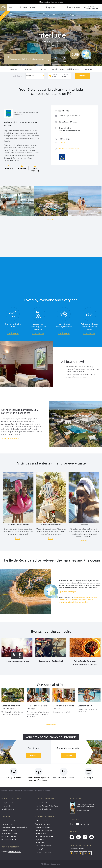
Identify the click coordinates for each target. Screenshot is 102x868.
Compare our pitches (9, 830)
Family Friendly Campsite (10, 803)
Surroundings (88, 69)
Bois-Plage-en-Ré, (80, 597)
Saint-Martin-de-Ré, (91, 597)
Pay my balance (41, 833)
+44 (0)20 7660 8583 (15, 852)
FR (84, 824)
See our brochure (7, 824)
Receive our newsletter (9, 821)
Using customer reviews (43, 846)
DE (88, 824)
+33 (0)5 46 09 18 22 (65, 139)
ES (81, 824)
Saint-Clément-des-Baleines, (78, 600)
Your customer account (43, 824)
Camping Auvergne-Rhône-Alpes (47, 806)
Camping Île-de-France (43, 809)
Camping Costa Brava (43, 803)
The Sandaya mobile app (44, 830)
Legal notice (39, 840)
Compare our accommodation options (14, 827)
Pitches (44, 69)
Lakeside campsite (8, 809)
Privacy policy (40, 843)
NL (73, 824)
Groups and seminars (9, 837)
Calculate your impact (43, 827)
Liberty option (40, 849)
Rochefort (85, 602)
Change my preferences (43, 852)
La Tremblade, (63, 602)
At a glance (14, 69)
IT (92, 824)
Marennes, (78, 602)
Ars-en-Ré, (90, 600)
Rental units (29, 69)
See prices (82, 76)
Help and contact (41, 821)
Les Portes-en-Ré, (64, 600)
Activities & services (73, 69)
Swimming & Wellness (59, 69)
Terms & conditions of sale (44, 837)
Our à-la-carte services (9, 840)
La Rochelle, (71, 602)
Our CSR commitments (9, 833)
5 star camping (6, 806)
